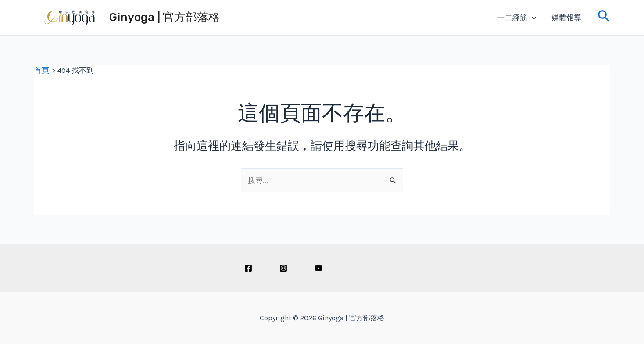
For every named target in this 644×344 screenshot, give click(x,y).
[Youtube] (318, 268)
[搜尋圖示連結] (604, 18)
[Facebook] (248, 268)
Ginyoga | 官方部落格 (165, 17)
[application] (532, 18)
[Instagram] (283, 268)
